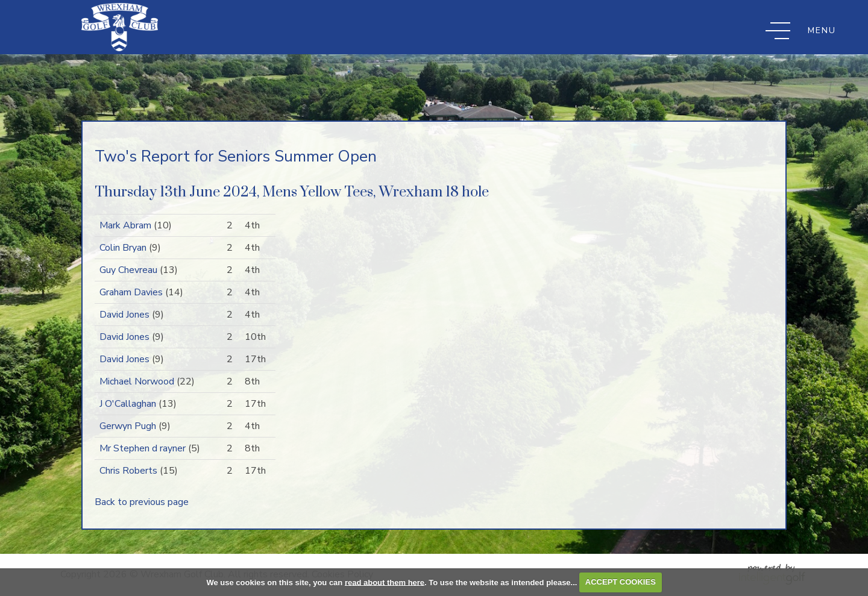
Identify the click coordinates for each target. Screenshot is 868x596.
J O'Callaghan (128, 404)
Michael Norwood (137, 381)
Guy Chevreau (128, 270)
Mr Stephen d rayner (143, 448)
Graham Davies (131, 292)
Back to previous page (142, 502)
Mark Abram (125, 225)
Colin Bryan (123, 248)
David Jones (124, 315)
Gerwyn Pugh (128, 426)
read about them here (385, 582)
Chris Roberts (128, 471)
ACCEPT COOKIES (621, 582)
